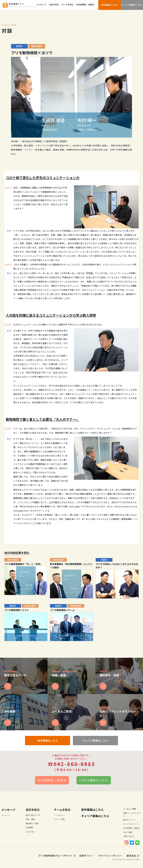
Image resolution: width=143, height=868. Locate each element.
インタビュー (59, 815)
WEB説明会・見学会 (52, 780)
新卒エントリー (130, 820)
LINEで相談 (128, 832)
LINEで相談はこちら (94, 780)
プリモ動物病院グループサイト (57, 856)
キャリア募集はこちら (132, 5)
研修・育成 (30, 819)
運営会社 (133, 856)
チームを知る (68, 4)
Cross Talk (30, 832)
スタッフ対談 (59, 819)
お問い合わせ (129, 836)
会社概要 (29, 827)
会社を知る (54, 4)
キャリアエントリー (131, 824)
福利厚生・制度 (32, 823)
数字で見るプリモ (33, 815)
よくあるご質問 (130, 809)
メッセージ (41, 4)
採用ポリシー (87, 856)
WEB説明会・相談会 (85, 4)
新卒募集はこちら (109, 5)
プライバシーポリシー (110, 856)
